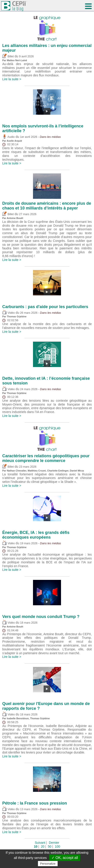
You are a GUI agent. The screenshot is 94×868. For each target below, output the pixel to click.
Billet (8, 56)
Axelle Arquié (14, 141)
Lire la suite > (12, 79)
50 (50, 846)
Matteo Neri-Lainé (17, 60)
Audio (8, 137)
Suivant (40, 843)
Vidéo (8, 313)
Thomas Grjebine (17, 316)
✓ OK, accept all (65, 858)
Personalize (48, 864)
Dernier (54, 843)
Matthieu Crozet (37, 471)
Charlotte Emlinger (58, 471)
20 (43, 846)
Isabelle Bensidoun (18, 718)
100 (58, 846)
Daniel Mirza (77, 471)
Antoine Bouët (15, 218)
